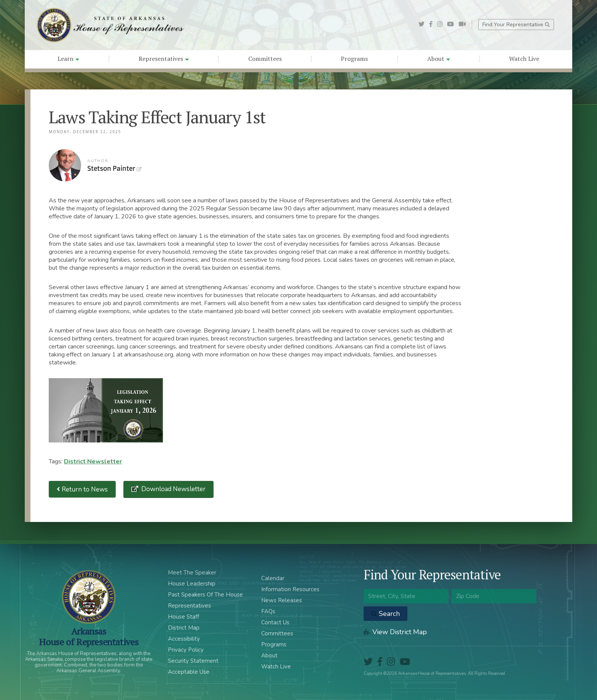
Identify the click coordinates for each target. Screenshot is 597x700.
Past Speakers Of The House (205, 595)
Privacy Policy (186, 650)
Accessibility (184, 639)
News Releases (282, 600)
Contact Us (275, 622)
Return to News (82, 489)
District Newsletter (93, 461)
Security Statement (193, 661)
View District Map (395, 632)
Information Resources (290, 589)
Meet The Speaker (192, 573)
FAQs (268, 611)
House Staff (184, 617)
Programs (354, 59)
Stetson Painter (65, 165)
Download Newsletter (173, 489)
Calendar (273, 578)
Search (385, 614)
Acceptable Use (189, 672)
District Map (184, 628)
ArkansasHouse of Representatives (89, 636)
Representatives (164, 59)
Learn (68, 59)
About (439, 59)
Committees (265, 59)
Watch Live (524, 59)
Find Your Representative (516, 25)
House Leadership (192, 584)
